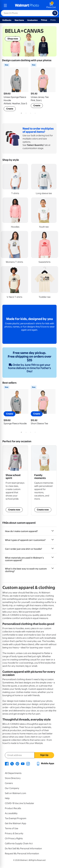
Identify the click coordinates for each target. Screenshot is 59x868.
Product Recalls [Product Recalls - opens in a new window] (13, 808)
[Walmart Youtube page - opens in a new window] (23, 763)
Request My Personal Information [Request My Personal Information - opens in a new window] (22, 854)
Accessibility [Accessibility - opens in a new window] (11, 813)
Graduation (32, 20)
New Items (19, 20)
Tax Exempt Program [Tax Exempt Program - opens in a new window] (16, 818)
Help (7, 798)
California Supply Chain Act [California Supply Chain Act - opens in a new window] (19, 843)
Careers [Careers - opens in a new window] (9, 783)
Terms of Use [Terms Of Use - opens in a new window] (12, 828)
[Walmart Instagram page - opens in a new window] (28, 763)
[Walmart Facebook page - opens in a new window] (7, 763)
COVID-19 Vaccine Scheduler (20, 803)
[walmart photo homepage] (27, 5)
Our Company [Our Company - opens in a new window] (12, 788)
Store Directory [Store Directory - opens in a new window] (13, 778)
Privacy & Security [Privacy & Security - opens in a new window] (14, 833)
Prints (53, 20)
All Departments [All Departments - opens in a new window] (13, 773)
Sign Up (44, 755)
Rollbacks (7, 20)
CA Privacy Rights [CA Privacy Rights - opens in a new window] (14, 838)
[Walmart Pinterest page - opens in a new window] (17, 763)
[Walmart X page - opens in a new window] (12, 763)
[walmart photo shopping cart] (51, 5)
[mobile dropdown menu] (5, 5)
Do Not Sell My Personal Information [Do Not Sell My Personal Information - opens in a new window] (23, 849)
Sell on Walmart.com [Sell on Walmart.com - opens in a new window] (15, 793)
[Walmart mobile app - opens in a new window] (45, 763)
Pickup (44, 20)
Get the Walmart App (15, 823)
